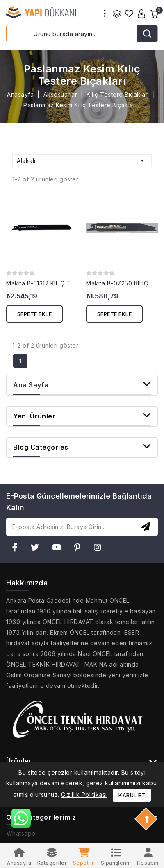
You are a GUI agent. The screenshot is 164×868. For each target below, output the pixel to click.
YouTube (59, 549)
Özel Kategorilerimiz (41, 817)
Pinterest (80, 549)
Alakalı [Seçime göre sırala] (82, 160)
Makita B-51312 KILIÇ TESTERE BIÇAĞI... (62, 283)
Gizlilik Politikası (84, 795)
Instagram (100, 549)
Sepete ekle (35, 314)
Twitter (37, 549)
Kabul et (132, 795)
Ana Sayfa (31, 385)
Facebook (18, 549)
